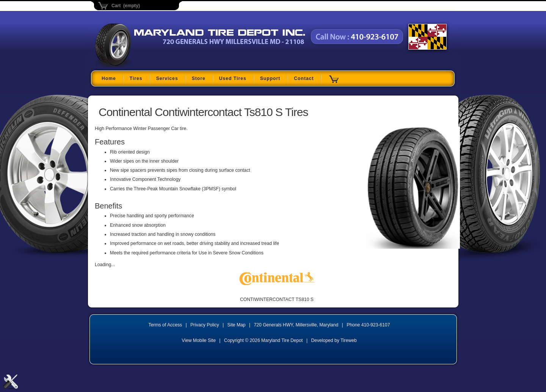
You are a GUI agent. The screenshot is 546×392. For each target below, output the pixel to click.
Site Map (237, 325)
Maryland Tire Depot (143, 66)
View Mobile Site (199, 340)
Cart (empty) (126, 6)
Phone (368, 325)
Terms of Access (166, 325)
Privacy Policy (205, 325)
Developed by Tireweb (334, 340)
